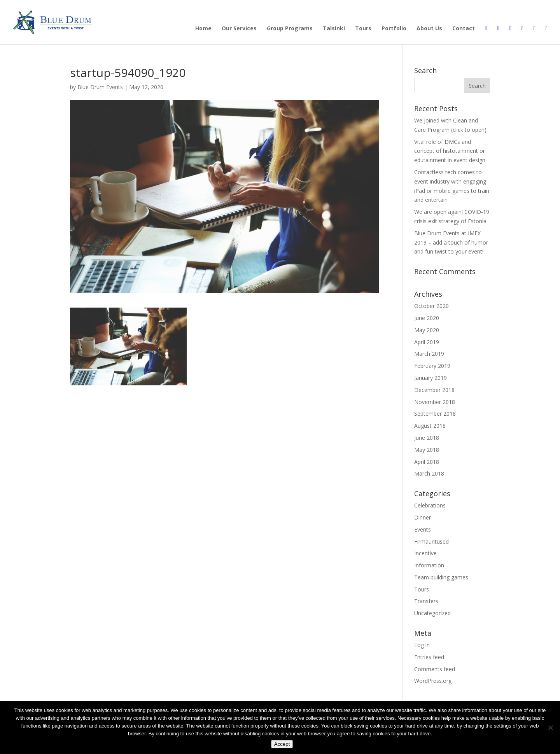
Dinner (423, 517)
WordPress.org (433, 681)
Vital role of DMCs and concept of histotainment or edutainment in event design (450, 151)
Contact (464, 29)
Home (203, 29)
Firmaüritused (431, 541)
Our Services (239, 29)
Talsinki (334, 29)
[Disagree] (550, 728)
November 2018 (435, 402)
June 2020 (427, 318)
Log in (422, 645)
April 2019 (427, 342)
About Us (429, 29)
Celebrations (430, 505)
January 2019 (430, 378)
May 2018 (427, 450)
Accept (282, 744)
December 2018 (434, 390)
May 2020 (427, 330)
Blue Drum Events (100, 87)
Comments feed (435, 669)
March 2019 (429, 354)
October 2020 (431, 306)
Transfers (426, 601)
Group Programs (290, 29)
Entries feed (429, 657)
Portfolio (394, 29)
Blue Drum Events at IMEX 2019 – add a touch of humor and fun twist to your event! (451, 242)
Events (423, 529)
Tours (363, 29)
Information (429, 565)
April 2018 (427, 462)
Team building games (441, 577)
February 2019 (432, 366)
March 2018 (429, 473)
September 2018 (435, 414)
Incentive (425, 553)
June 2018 (427, 438)
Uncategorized (432, 613)
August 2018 (430, 426)
